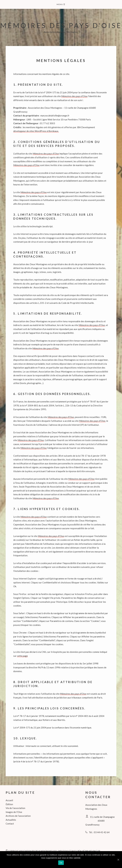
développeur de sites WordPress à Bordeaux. (36, 131)
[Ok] (118, 860)
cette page (22, 656)
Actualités (11, 820)
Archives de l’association (18, 816)
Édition (9, 804)
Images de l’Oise (14, 812)
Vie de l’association (15, 808)
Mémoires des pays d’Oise (74, 96)
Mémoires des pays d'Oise (61, 25)
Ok (61, 863)
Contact (10, 824)
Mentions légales (67, 851)
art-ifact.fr (94, 851)
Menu (61, 4)
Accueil (9, 800)
